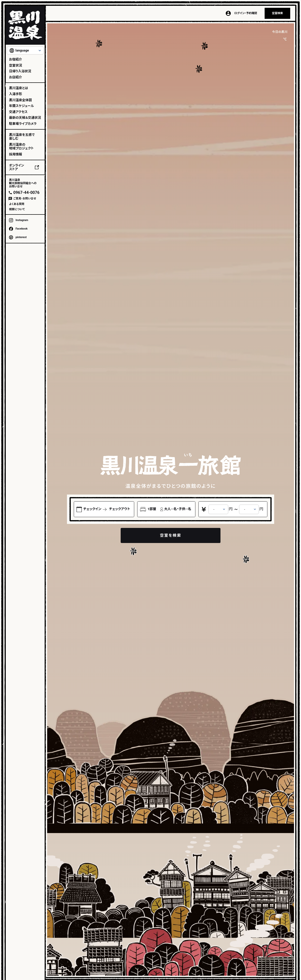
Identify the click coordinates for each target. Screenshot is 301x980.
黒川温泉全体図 (20, 100)
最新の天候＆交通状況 (25, 118)
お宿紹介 (16, 59)
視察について (17, 209)
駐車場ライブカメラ (23, 124)
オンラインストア (17, 167)
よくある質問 (17, 204)
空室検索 (277, 13)
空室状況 (16, 65)
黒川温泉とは (19, 88)
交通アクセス (18, 112)
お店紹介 (16, 77)
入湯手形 (16, 94)
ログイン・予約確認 (246, 13)
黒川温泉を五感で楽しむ (22, 137)
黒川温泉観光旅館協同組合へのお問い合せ (23, 183)
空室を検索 (170, 535)
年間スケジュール (21, 106)
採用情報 (16, 154)
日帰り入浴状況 (20, 71)
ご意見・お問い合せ (25, 199)
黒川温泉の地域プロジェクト (21, 147)
